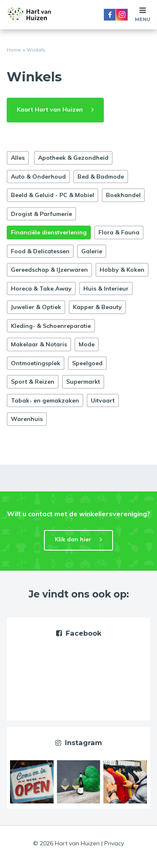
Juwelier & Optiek (36, 307)
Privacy (114, 843)
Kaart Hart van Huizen (50, 109)
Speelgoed (87, 363)
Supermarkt (83, 382)
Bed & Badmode (101, 177)
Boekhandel (123, 195)
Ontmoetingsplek (36, 363)
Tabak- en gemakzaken (45, 400)
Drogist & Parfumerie (41, 214)
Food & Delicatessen (40, 251)
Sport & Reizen (33, 382)
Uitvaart (103, 400)
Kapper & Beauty (97, 307)
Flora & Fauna (119, 232)
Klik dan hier (73, 539)
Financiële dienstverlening (49, 232)
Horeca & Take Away (41, 288)
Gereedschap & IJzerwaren (49, 270)
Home (14, 50)
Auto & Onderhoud (38, 177)
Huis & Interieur (106, 288)
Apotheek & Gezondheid (73, 158)
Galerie (92, 251)
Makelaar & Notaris (39, 344)
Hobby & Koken (122, 270)
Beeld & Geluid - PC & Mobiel (53, 195)
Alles (18, 158)
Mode (87, 344)
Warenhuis (27, 419)
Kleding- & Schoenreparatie (51, 326)
